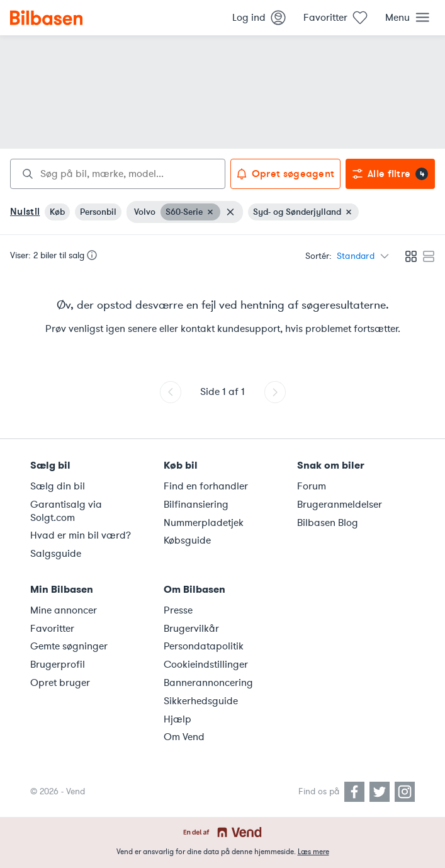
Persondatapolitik (204, 646)
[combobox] (118, 174)
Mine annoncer (64, 610)
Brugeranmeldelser (340, 505)
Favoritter (52, 629)
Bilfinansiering (196, 505)
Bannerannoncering (208, 683)
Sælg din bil (58, 486)
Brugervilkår (191, 629)
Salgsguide (56, 554)
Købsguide (187, 540)
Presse (178, 610)
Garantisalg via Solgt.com (66, 511)
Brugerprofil (58, 665)
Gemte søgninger (69, 646)
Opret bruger (60, 683)
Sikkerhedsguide (201, 701)
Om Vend (184, 737)
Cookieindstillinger (206, 665)
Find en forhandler (206, 486)
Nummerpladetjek (204, 523)
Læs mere (313, 852)
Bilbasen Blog (328, 523)
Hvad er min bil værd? (81, 535)
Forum (312, 486)
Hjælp (177, 719)
